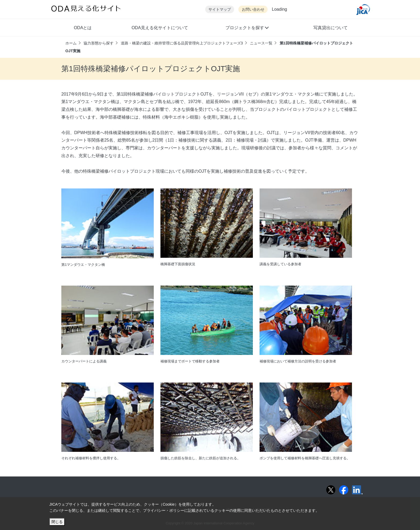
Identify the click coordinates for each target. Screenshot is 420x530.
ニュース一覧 (261, 43)
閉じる (57, 522)
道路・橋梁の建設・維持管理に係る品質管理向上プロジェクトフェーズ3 (182, 43)
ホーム (71, 43)
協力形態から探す (99, 43)
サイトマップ (220, 10)
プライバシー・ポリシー (164, 510)
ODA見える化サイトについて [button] (160, 28)
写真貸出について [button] (331, 28)
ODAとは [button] (83, 28)
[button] (247, 28)
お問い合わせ (253, 10)
